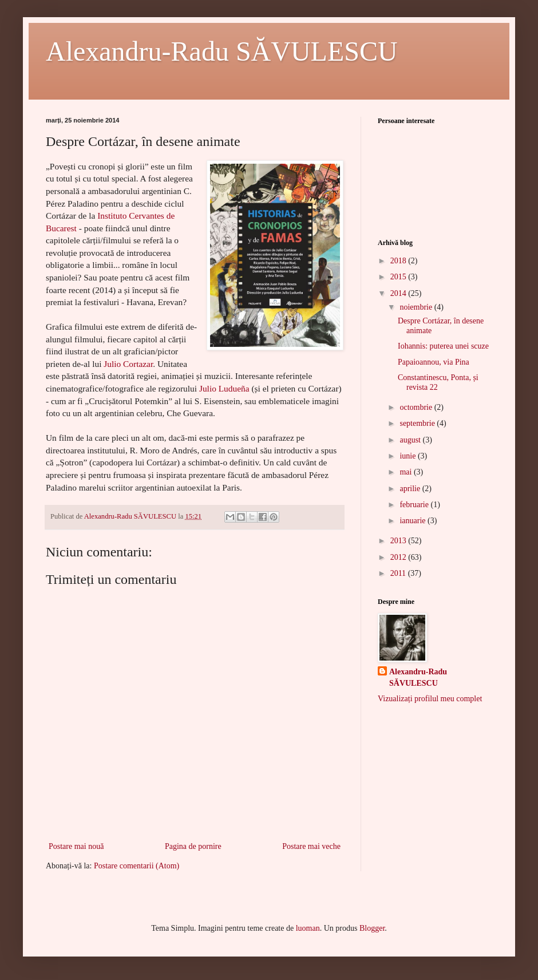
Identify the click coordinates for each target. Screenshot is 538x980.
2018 (399, 261)
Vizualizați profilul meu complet (430, 699)
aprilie (411, 489)
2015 (399, 277)
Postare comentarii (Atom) (137, 866)
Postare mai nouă (76, 846)
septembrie (418, 423)
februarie (415, 505)
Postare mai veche (311, 846)
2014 (399, 293)
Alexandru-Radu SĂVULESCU (222, 51)
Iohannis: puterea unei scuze (443, 346)
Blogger (372, 928)
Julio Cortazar (128, 364)
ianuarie (414, 521)
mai (407, 472)
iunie (409, 456)
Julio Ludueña (224, 388)
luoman (308, 928)
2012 (399, 557)
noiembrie (417, 307)
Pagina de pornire (193, 846)
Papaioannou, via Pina (434, 362)
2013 (399, 541)
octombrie (417, 407)
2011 (399, 573)
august (411, 440)
